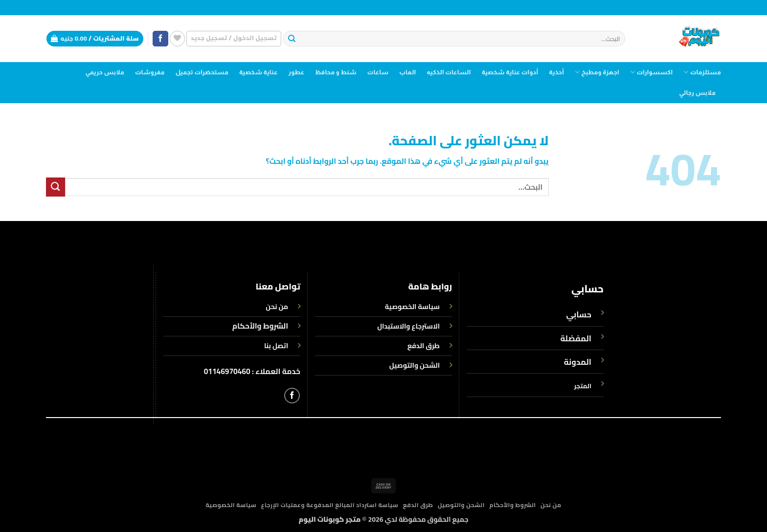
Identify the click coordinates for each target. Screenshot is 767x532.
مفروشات (150, 72)
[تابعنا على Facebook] (160, 39)
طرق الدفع (418, 505)
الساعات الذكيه (449, 72)
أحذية (556, 72)
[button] (234, 38)
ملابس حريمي (104, 72)
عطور (297, 72)
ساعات (378, 72)
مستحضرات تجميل (202, 72)
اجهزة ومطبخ (597, 72)
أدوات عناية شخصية (510, 72)
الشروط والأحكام (260, 326)
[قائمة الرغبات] (177, 38)
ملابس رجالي (697, 93)
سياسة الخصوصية (231, 505)
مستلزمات (702, 72)
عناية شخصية (259, 72)
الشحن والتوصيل (461, 505)
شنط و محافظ (336, 72)
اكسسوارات (651, 72)
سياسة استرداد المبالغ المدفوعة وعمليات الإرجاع (330, 505)
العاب (407, 72)
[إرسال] (292, 39)
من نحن (551, 505)
